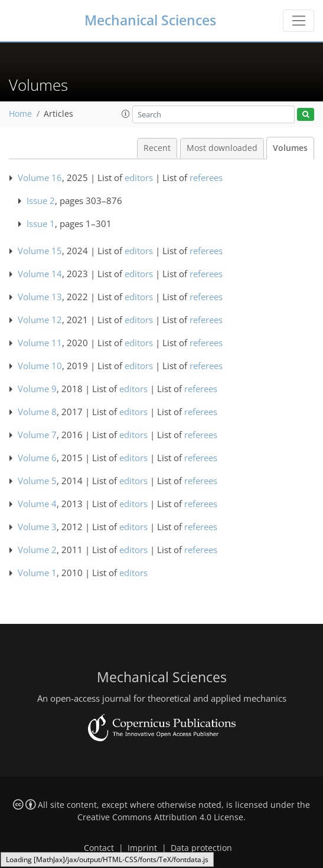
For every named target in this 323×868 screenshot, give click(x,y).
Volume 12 (40, 320)
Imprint (142, 848)
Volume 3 (37, 527)
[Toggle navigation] (298, 21)
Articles (58, 114)
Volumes (290, 148)
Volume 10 (40, 366)
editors (139, 177)
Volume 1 (37, 573)
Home (20, 114)
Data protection (201, 848)
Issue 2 (41, 200)
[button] (126, 114)
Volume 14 (40, 274)
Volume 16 (40, 177)
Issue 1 (41, 223)
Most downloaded (222, 148)
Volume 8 (37, 412)
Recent (157, 148)
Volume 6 (37, 458)
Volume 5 (37, 481)
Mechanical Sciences (150, 20)
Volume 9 (37, 389)
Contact (99, 848)
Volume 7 (37, 435)
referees (206, 177)
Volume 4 (37, 504)
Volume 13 (40, 297)
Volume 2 (37, 550)
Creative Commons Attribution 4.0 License (160, 817)
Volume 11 (40, 343)
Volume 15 (40, 251)
